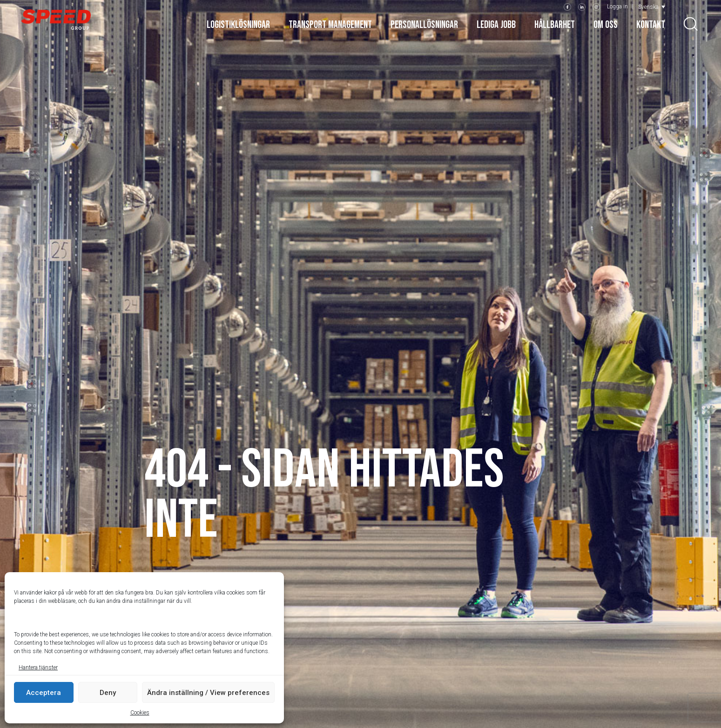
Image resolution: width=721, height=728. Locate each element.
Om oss (606, 25)
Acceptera (44, 693)
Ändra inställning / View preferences (208, 693)
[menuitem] (652, 7)
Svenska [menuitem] (648, 7)
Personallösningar (424, 25)
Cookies (140, 713)
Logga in (617, 7)
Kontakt (651, 25)
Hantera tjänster (38, 668)
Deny (108, 693)
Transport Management (330, 25)
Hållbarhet (555, 25)
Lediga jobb (496, 25)
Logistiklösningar (238, 25)
